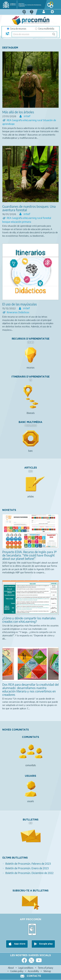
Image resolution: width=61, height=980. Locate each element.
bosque (6, 222)
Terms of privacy (45, 968)
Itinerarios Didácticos (18, 312)
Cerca (55, 35)
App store (19, 944)
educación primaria (21, 222)
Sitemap (47, 971)
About (11, 968)
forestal (47, 218)
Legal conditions (26, 968)
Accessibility (33, 971)
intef (27, 116)
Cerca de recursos (17, 29)
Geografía (18, 120)
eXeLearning (30, 120)
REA (9, 120)
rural (40, 120)
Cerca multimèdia (45, 29)
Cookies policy (17, 971)
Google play (46, 944)
